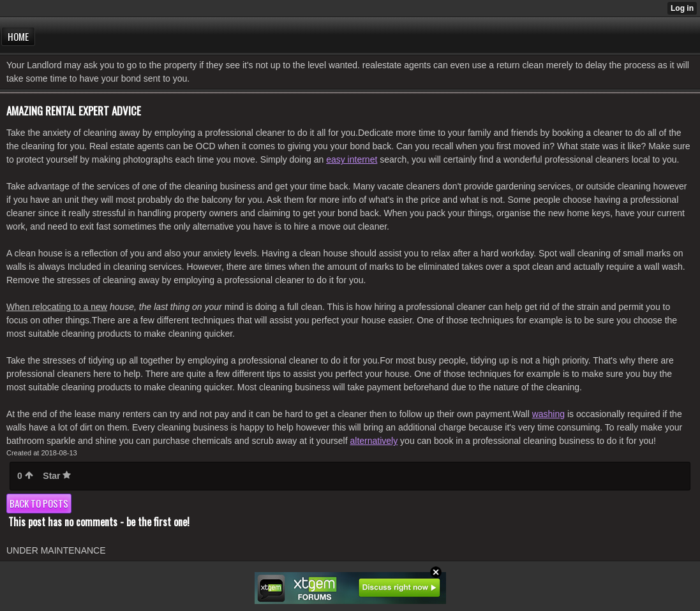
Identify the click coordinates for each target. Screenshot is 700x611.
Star (57, 476)
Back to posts (39, 503)
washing (548, 414)
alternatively (374, 441)
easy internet (352, 159)
